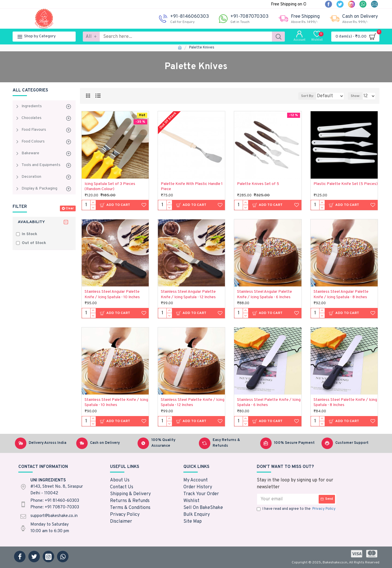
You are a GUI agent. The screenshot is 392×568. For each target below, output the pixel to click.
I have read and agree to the (297, 509)
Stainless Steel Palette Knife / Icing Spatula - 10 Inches (116, 402)
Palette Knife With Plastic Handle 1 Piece (192, 187)
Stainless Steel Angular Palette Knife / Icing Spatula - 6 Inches (264, 294)
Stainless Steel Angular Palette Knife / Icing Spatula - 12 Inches (188, 294)
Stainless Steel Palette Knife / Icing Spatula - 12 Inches (193, 402)
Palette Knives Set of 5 (258, 184)
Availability (31, 222)
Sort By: (303, 96)
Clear (70, 208)
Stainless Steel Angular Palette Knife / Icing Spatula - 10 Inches (112, 294)
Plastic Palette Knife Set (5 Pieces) (346, 184)
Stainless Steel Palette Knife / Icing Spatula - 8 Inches (345, 402)
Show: (357, 96)
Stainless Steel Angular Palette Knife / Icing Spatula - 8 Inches (341, 294)
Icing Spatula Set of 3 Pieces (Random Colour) (110, 187)
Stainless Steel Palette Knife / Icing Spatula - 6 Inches (269, 402)
